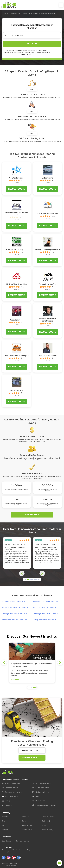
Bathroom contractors (12, 792)
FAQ (3, 825)
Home (6, 13)
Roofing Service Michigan (30, 13)
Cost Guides (6, 841)
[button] (26, 580)
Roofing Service (15, 13)
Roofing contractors (11, 783)
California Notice (48, 817)
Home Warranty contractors (44, 805)
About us (25, 817)
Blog (4, 821)
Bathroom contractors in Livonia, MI (15, 608)
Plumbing (7, 805)
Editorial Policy (48, 830)
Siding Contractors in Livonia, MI (45, 620)
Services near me (23, 841)
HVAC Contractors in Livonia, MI (45, 608)
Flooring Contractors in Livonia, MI (15, 614)
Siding (6, 801)
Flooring (37, 797)
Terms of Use (27, 825)
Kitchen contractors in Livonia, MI (14, 620)
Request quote (16, 189)
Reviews (5, 830)
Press (44, 825)
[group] (32, 663)
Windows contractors (42, 783)
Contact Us (26, 821)
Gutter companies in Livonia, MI (14, 602)
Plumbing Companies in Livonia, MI (46, 614)
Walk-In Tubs (39, 801)
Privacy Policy (27, 830)
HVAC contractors (10, 797)
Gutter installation (41, 788)
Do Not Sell (46, 821)
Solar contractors (10, 788)
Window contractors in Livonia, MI (45, 602)
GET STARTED (32, 515)
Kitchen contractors (41, 792)
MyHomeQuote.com (12, 863)
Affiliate (5, 817)
